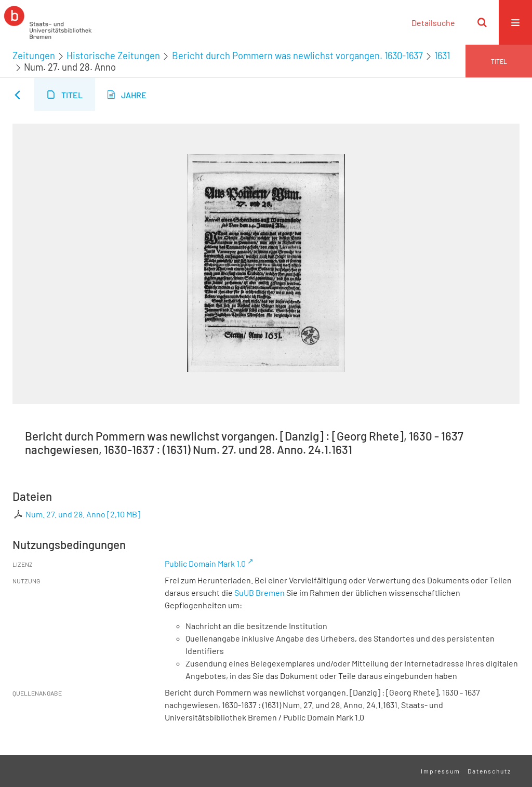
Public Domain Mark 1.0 (205, 563)
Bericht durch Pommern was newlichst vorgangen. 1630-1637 (297, 56)
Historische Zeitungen (113, 56)
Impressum (441, 771)
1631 (442, 56)
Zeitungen (34, 56)
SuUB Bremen (260, 592)
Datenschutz (489, 771)
